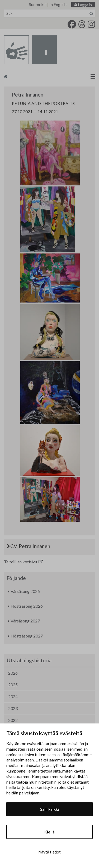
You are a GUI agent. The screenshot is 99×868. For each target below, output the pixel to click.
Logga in (85, 5)
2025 (13, 685)
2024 (13, 696)
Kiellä (49, 832)
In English (58, 4)
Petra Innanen (28, 95)
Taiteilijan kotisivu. (23, 562)
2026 (13, 673)
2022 (13, 720)
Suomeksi (38, 4)
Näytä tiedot (49, 852)
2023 (13, 708)
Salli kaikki (49, 809)
